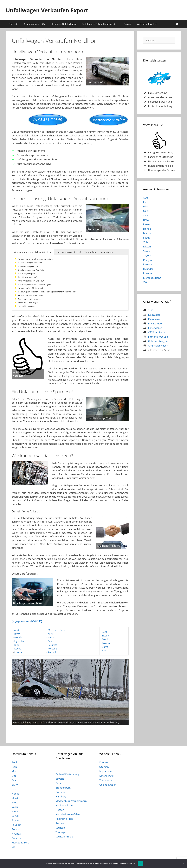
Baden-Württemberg (67, 774)
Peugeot (53, 645)
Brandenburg (63, 788)
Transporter (106, 780)
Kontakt (128, 24)
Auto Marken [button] (107, 252)
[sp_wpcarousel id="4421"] (27, 621)
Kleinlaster (154, 315)
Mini (50, 634)
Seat (104, 632)
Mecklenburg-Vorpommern (71, 801)
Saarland (60, 823)
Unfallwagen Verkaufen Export (56, 10)
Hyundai (19, 641)
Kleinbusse (154, 319)
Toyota (106, 643)
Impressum (106, 771)
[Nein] (183, 863)
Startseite (13, 24)
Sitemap (104, 767)
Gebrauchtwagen (158, 341)
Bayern (60, 779)
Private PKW (155, 323)
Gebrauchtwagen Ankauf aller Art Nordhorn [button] (33, 252)
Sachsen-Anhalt (64, 837)
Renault (52, 652)
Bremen (60, 792)
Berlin (59, 783)
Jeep (17, 645)
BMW (17, 634)
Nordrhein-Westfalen (68, 814)
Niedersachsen (64, 805)
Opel (50, 641)
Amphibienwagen (158, 346)
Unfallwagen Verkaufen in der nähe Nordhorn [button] (77, 252)
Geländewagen (108, 785)
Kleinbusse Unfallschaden (64, 24)
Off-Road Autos (157, 332)
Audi (17, 630)
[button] (118, 24)
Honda (18, 637)
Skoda (105, 636)
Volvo (105, 647)
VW (104, 650)
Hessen (60, 810)
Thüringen (61, 832)
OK (140, 863)
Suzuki (106, 639)
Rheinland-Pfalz (64, 819)
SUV (150, 310)
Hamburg (61, 796)
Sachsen (60, 828)
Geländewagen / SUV (34, 24)
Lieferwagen (155, 328)
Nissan (52, 637)
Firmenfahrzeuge (158, 337)
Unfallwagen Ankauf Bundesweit (102, 24)
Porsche (52, 649)
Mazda (18, 652)
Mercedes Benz (57, 630)
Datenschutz (106, 776)
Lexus (18, 649)
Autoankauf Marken (150, 24)
